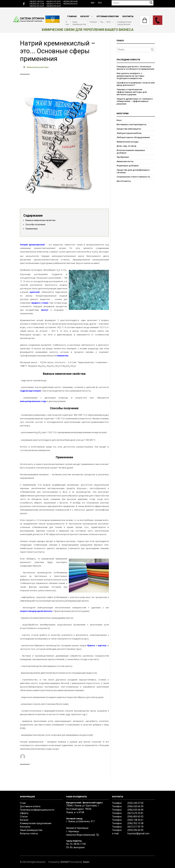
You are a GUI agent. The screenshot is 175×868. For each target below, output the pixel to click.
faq (102, 22)
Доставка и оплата (30, 806)
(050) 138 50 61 (135, 820)
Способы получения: (36, 224)
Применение (32, 229)
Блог (109, 22)
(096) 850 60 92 (135, 817)
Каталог (85, 16)
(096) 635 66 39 (135, 806)
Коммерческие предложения (124, 23)
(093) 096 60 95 (135, 830)
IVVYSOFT (65, 862)
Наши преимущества (79, 23)
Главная (72, 16)
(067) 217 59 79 (135, 827)
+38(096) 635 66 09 (37, 6)
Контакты (128, 16)
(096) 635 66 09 (135, 810)
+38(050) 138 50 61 (37, 2)
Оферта (24, 813)
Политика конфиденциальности (37, 810)
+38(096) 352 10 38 (37, 4)
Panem (86, 862)
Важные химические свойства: (41, 220)
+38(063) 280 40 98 (70, 2)
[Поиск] (132, 3)
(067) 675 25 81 (135, 813)
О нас (67, 23)
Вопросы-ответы (29, 833)
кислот (45, 310)
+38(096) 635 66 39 (53, 6)
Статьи (24, 817)
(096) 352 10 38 (135, 823)
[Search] (136, 50)
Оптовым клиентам (108, 16)
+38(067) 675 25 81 (53, 2)
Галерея (93, 22)
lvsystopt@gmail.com (138, 833)
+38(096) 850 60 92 (70, 4)
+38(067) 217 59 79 (53, 4)
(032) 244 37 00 (135, 803)
